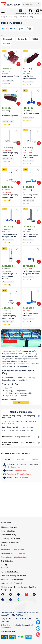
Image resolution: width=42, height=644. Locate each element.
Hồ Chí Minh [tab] (34, 459)
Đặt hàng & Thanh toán (10, 542)
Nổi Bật (35, 39)
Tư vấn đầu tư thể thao (10, 572)
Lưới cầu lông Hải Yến (10, 76)
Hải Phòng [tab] (21, 459)
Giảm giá (6, 43)
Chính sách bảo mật (9, 527)
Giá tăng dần (23, 39)
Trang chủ (5, 17)
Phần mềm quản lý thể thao (12, 579)
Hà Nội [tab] (8, 459)
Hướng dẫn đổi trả (8, 531)
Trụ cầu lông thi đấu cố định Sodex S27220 (10, 276)
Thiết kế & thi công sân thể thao (14, 576)
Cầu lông (14, 17)
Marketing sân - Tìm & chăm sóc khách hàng (19, 587)
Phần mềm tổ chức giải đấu (12, 583)
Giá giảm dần (8, 39)
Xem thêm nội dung (21, 403)
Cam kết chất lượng (9, 535)
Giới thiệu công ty (8, 561)
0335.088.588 (20, 470)
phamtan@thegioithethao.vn (21, 474)
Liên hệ (4, 565)
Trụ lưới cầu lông (9, 351)
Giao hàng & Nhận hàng (10, 539)
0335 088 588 (18, 550)
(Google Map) (15, 467)
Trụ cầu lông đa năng (31, 113)
